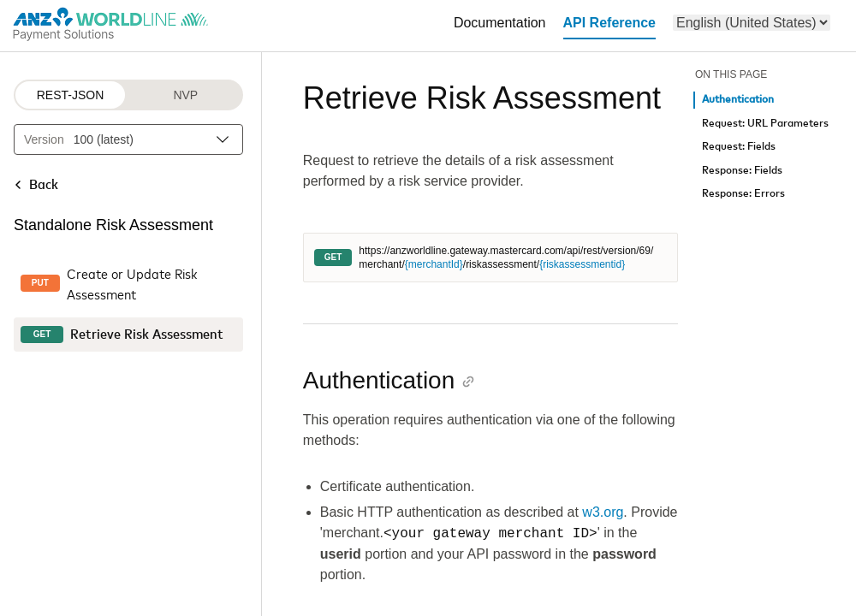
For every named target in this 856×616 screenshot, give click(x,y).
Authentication (738, 100)
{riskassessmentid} (582, 264)
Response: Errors (743, 194)
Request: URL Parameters (765, 124)
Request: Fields (739, 147)
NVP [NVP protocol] (185, 95)
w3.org (603, 512)
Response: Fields (742, 171)
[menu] (752, 23)
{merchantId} (434, 264)
